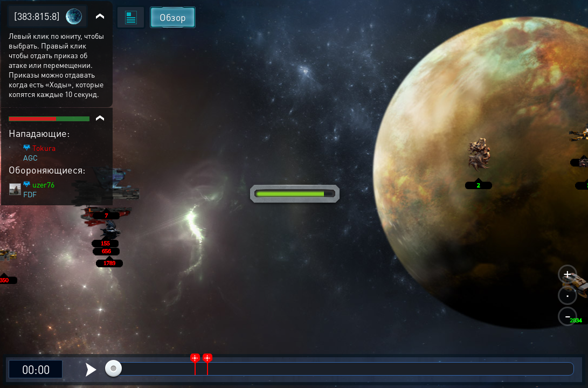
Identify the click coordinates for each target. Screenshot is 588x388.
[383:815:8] (37, 16)
